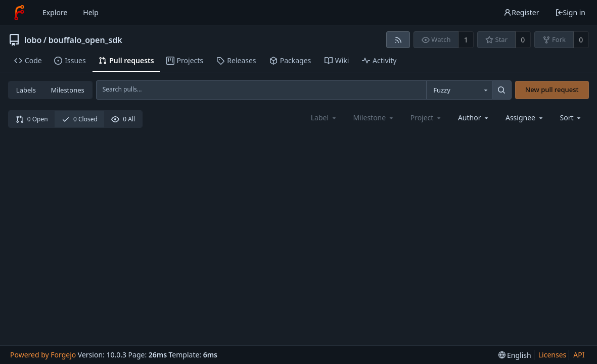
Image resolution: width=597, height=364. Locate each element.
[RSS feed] (398, 40)
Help (91, 12)
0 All (123, 119)
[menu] (571, 118)
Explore (55, 12)
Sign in (570, 12)
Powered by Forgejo (43, 355)
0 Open (32, 119)
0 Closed (80, 119)
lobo (33, 40)
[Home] (19, 13)
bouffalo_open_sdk (85, 40)
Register (521, 12)
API (579, 355)
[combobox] (459, 90)
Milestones (68, 90)
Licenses (553, 355)
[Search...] (501, 90)
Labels (26, 90)
